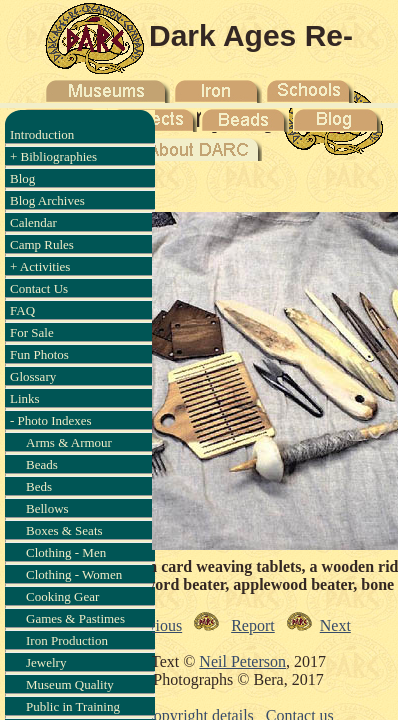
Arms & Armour (69, 442)
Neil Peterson (242, 661)
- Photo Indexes (51, 420)
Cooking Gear (62, 596)
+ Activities (40, 266)
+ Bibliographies (53, 156)
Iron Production (67, 640)
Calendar (33, 222)
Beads (42, 464)
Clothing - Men (66, 552)
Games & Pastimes (75, 618)
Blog (22, 178)
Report (253, 625)
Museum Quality (70, 684)
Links (25, 398)
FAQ (22, 310)
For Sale (32, 332)
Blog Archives (47, 200)
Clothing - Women (74, 574)
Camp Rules (42, 244)
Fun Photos (39, 354)
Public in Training (73, 706)
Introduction (42, 134)
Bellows (47, 508)
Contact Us (39, 288)
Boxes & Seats (64, 530)
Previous (154, 625)
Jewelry (46, 662)
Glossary (33, 376)
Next (335, 625)
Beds (39, 486)
